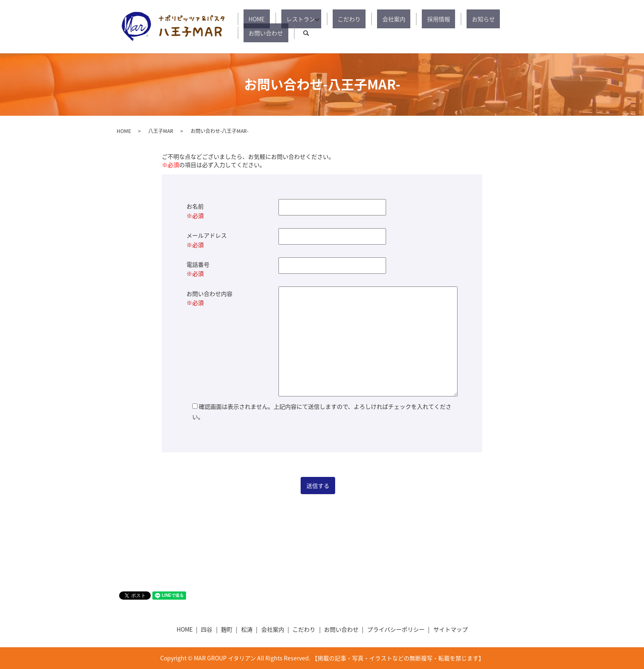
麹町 (227, 629)
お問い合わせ (486, 27)
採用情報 (412, 27)
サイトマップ (451, 629)
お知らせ (446, 27)
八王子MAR (161, 131)
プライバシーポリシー (396, 629)
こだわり (343, 27)
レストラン (298, 27)
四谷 (207, 629)
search (521, 27)
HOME (264, 27)
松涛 (247, 629)
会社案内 (377, 27)
